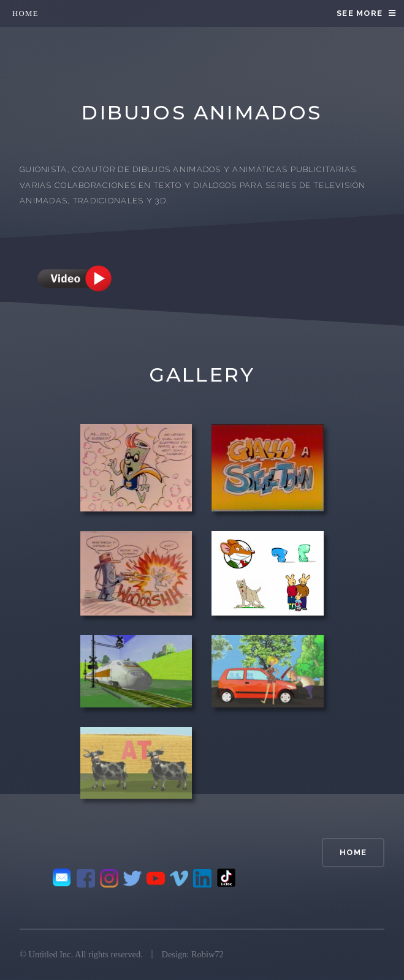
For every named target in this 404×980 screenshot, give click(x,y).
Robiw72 (208, 954)
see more (360, 13)
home (25, 13)
